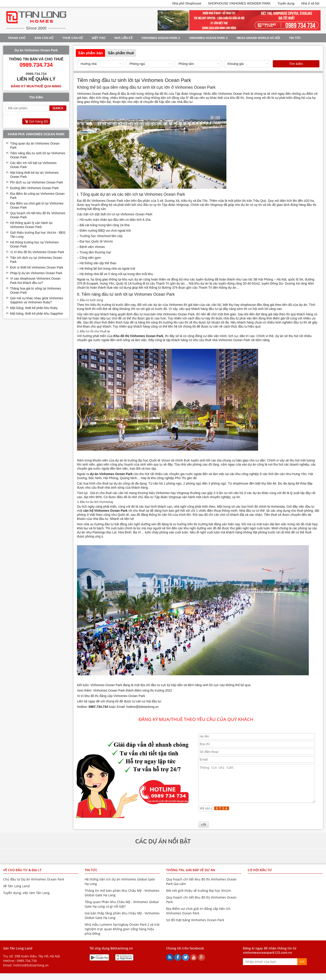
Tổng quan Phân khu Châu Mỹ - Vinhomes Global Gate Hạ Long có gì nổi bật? (122, 911)
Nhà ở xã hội (310, 3)
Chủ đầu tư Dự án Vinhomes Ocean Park (34, 886)
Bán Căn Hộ (44, 38)
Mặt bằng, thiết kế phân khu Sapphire (36, 314)
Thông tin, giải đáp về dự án (191, 877)
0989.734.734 (27, 967)
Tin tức (295, 38)
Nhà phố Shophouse (187, 3)
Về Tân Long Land (16, 893)
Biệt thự (99, 38)
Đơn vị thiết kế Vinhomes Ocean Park (37, 267)
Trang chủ (17, 38)
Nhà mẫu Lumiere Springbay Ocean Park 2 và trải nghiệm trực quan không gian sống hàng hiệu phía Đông (122, 936)
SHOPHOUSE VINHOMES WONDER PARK (239, 3)
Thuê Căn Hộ (73, 38)
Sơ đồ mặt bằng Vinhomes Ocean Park (195, 927)
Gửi (302, 968)
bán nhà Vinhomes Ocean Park (173, 314)
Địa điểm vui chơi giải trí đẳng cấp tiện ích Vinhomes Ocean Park (198, 918)
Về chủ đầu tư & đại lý (22, 877)
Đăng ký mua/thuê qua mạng (36, 86)
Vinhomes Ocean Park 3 (208, 38)
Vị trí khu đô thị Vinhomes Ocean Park (37, 252)
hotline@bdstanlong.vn (31, 972)
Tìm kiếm (296, 64)
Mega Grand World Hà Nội (258, 38)
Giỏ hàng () (38, 121)
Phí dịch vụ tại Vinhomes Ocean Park (36, 182)
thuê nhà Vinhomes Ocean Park (228, 340)
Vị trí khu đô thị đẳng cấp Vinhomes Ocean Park (111, 696)
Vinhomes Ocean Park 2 (161, 38)
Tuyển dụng (286, 3)
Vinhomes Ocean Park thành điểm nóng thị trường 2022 (133, 690)
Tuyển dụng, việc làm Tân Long (26, 900)
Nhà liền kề (123, 38)
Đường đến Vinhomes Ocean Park (34, 188)
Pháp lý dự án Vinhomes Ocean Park (36, 273)
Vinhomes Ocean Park (93, 94)
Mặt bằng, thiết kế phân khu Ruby (34, 308)
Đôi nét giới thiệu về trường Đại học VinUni (199, 897)
